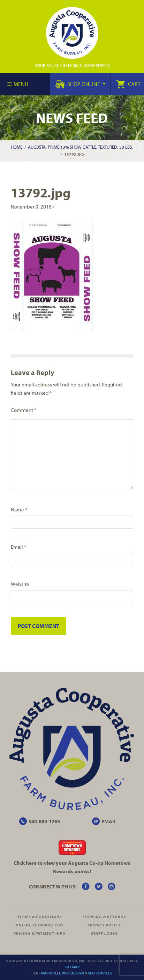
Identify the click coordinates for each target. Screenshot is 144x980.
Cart (128, 84)
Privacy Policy (104, 925)
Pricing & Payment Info (40, 933)
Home (17, 147)
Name (19, 509)
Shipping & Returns (104, 917)
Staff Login (104, 933)
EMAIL (109, 821)
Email (18, 547)
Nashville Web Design (63, 973)
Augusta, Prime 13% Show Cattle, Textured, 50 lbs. (80, 147)
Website (20, 584)
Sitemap (72, 967)
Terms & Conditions (40, 917)
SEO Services (100, 973)
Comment (24, 410)
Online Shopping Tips (40, 925)
